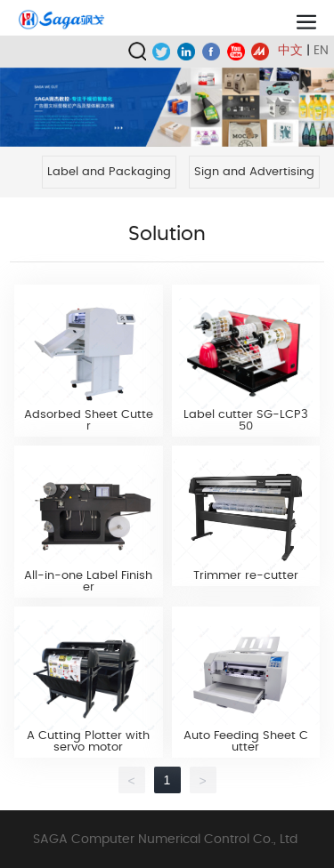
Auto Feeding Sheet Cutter (246, 742)
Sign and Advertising (254, 172)
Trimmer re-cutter (246, 576)
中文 (290, 51)
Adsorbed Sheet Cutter (89, 421)
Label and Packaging (109, 172)
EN (321, 51)
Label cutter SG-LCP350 (246, 421)
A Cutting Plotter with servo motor (88, 742)
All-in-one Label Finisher (88, 582)
